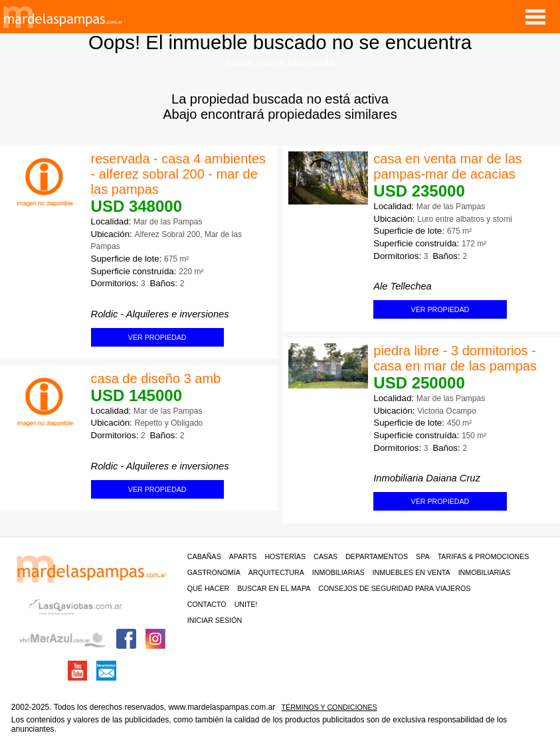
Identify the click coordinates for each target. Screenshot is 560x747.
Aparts (243, 556)
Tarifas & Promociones (484, 556)
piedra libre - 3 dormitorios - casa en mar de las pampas (455, 358)
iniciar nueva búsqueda (280, 62)
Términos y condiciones (329, 707)
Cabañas (204, 556)
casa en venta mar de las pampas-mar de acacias (447, 166)
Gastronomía (214, 572)
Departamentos (377, 556)
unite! (246, 604)
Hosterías (285, 556)
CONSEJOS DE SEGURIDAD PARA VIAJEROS (394, 588)
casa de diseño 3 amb (156, 378)
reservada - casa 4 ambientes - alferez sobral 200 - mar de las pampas (178, 174)
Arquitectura (276, 572)
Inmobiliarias (338, 572)
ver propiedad (440, 309)
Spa (423, 556)
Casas (326, 556)
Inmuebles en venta (412, 572)
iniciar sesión (215, 620)
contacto (207, 604)
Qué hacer (208, 588)
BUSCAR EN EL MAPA (274, 588)
